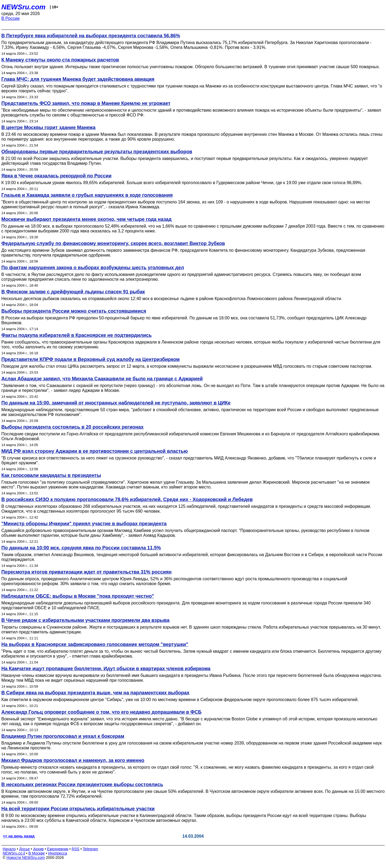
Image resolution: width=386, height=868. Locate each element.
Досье (24, 849)
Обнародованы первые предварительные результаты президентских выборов (97, 152)
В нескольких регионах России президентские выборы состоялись (82, 785)
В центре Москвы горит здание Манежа (48, 127)
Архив (38, 849)
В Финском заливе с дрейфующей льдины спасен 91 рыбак (73, 292)
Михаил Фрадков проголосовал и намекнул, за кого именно (73, 760)
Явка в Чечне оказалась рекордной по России (56, 176)
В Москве (37, 853)
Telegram (91, 849)
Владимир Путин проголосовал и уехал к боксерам (63, 736)
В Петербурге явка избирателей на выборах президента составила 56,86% (91, 36)
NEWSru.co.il (14, 853)
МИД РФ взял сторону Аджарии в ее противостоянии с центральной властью (94, 451)
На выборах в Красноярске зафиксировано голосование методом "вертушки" (95, 644)
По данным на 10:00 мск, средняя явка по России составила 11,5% (81, 548)
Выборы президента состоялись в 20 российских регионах (73, 427)
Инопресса (58, 853)
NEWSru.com (23, 7)
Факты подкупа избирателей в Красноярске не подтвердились (77, 335)
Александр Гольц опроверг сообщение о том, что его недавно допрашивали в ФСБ (101, 712)
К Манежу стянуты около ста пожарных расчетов (60, 60)
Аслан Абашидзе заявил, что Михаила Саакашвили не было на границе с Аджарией (102, 379)
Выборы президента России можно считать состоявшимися (74, 311)
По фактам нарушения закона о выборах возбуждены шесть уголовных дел (93, 268)
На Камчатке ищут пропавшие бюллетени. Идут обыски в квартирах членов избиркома (106, 669)
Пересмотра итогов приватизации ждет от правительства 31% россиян (86, 572)
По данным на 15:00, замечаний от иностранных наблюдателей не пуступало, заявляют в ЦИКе (116, 403)
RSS (75, 849)
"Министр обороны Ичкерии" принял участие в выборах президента (84, 524)
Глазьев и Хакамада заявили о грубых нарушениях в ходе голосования (87, 195)
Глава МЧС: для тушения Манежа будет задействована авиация (78, 79)
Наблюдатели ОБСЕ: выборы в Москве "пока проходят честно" (78, 596)
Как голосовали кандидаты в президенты (51, 475)
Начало (9, 849)
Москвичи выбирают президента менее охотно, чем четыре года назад (86, 219)
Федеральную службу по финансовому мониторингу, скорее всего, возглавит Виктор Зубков (113, 243)
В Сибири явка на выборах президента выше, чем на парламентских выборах (95, 693)
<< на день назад (19, 836)
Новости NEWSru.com (26, 858)
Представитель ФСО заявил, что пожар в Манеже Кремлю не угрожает (86, 103)
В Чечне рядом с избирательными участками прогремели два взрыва (85, 620)
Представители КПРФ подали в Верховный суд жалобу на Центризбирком (90, 359)
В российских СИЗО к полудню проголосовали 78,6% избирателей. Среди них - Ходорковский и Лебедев (127, 499)
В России (10, 18)
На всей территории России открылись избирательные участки (78, 809)
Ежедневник (58, 849)
